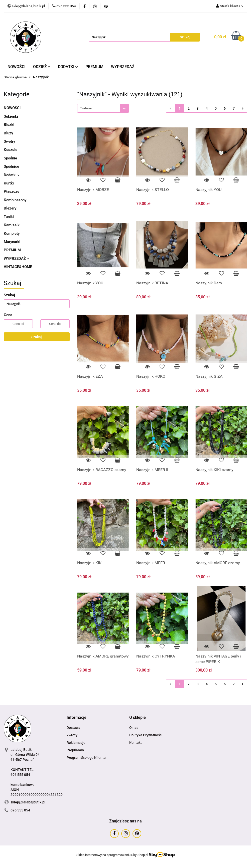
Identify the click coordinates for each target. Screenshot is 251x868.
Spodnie (10, 158)
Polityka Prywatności (146, 735)
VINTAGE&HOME (18, 267)
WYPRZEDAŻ (123, 67)
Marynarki (12, 242)
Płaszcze (12, 191)
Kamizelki (12, 225)
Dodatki (12, 175)
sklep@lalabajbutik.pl (28, 802)
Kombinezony (15, 200)
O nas (134, 728)
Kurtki (9, 183)
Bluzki (9, 125)
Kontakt (136, 743)
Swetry (9, 141)
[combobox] (103, 108)
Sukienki (11, 116)
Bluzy (8, 133)
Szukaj (37, 337)
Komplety (12, 234)
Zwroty (72, 735)
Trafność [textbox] (87, 108)
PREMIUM (94, 67)
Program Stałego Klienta (86, 758)
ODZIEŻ (42, 67)
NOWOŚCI (17, 67)
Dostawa (74, 728)
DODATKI (68, 67)
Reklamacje (76, 743)
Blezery (10, 208)
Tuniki (9, 217)
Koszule (11, 150)
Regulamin (75, 750)
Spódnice (11, 166)
